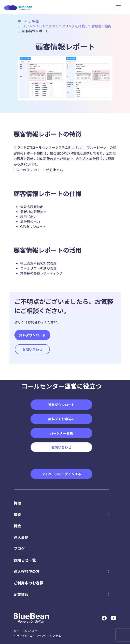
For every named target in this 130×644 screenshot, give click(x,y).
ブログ (19, 548)
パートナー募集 (61, 433)
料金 (17, 526)
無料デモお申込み (61, 419)
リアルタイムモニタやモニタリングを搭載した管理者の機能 (67, 26)
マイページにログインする (61, 474)
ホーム (23, 21)
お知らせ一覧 (25, 560)
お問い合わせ (32, 349)
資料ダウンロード (32, 335)
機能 (35, 21)
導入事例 (21, 537)
